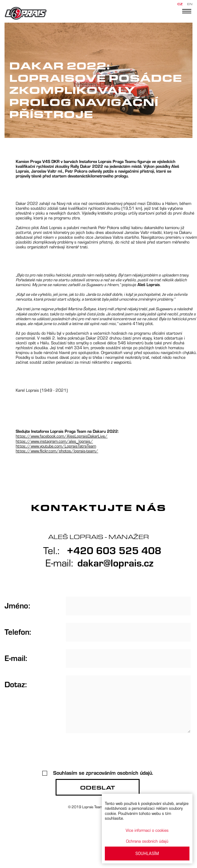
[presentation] (98, 752)
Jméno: (17, 605)
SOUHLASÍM (147, 854)
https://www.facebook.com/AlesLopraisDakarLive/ (62, 436)
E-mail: (16, 658)
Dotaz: (16, 684)
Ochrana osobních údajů (147, 841)
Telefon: (18, 631)
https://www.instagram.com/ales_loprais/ (54, 441)
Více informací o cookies (147, 830)
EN (190, 4)
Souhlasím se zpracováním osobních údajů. (98, 772)
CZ (180, 4)
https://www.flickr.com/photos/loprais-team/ (57, 451)
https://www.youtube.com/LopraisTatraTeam (56, 446)
